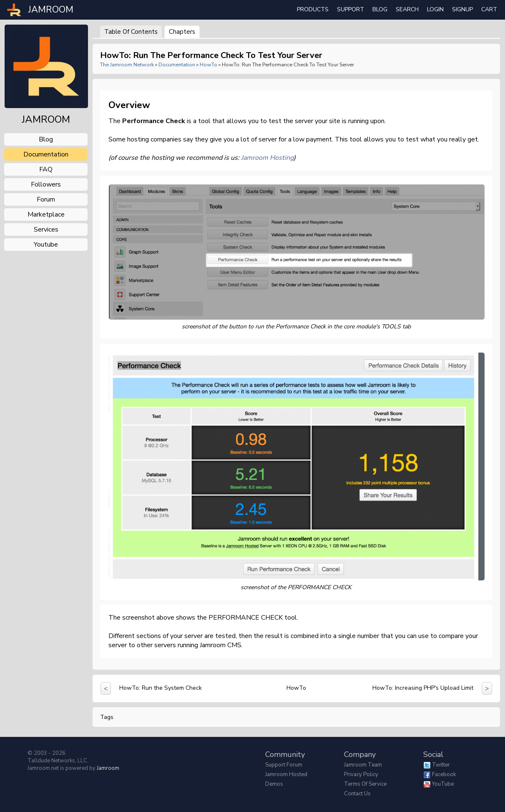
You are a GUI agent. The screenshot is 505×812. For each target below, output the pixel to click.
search (407, 9)
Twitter (441, 765)
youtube (46, 245)
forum (46, 199)
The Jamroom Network (127, 64)
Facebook (444, 774)
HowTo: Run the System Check (161, 688)
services (46, 229)
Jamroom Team (363, 765)
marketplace (46, 214)
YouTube (443, 784)
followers (46, 184)
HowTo (209, 64)
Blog (380, 9)
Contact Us (357, 794)
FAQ (46, 169)
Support (350, 9)
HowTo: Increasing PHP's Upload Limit (423, 688)
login (435, 9)
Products (313, 9)
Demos (274, 784)
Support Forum (284, 765)
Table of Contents (131, 32)
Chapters (182, 32)
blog (46, 139)
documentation (46, 154)
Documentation (177, 64)
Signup (462, 9)
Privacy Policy (361, 774)
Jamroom (108, 768)
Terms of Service (365, 784)
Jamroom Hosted (286, 774)
